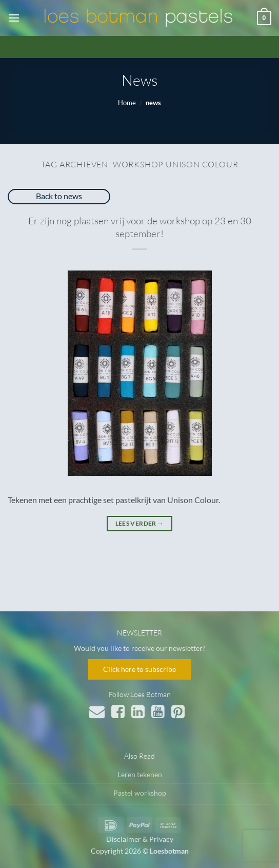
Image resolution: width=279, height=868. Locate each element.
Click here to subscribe (139, 669)
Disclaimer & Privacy (140, 839)
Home (127, 103)
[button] (14, 18)
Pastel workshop (140, 793)
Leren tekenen (140, 774)
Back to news (59, 196)
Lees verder (140, 523)
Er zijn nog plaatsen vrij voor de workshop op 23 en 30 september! (140, 227)
